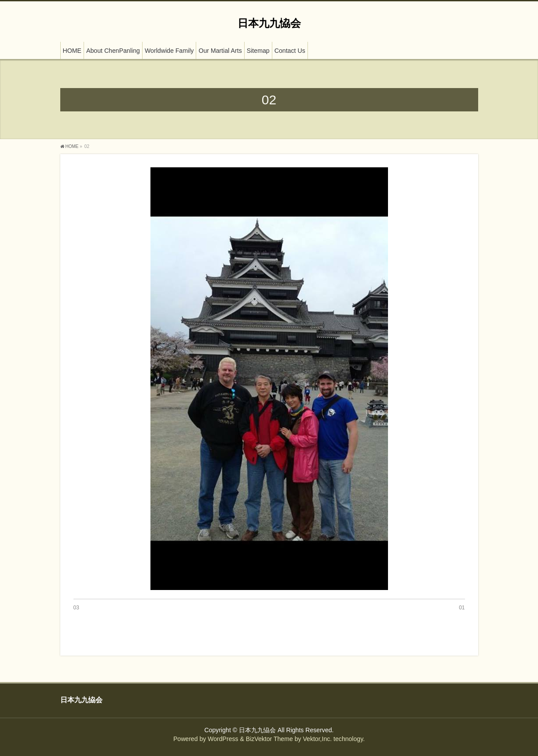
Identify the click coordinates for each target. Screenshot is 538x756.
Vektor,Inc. (317, 739)
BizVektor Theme (269, 739)
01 (462, 608)
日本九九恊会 (269, 23)
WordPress (223, 739)
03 (76, 608)
